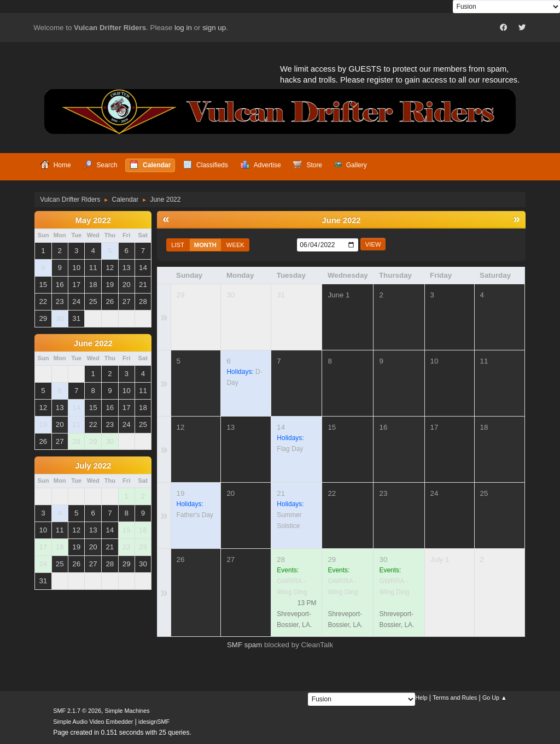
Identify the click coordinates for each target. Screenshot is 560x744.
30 (231, 295)
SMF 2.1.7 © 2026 (77, 711)
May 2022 (93, 220)
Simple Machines (127, 711)
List (178, 245)
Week (235, 245)
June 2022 (93, 343)
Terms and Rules (455, 698)
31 (281, 295)
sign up (214, 28)
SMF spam (244, 645)
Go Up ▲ (495, 698)
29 (181, 295)
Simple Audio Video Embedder (93, 722)
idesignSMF (154, 722)
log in (183, 28)
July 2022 (93, 466)
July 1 (440, 560)
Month (205, 245)
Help (421, 698)
